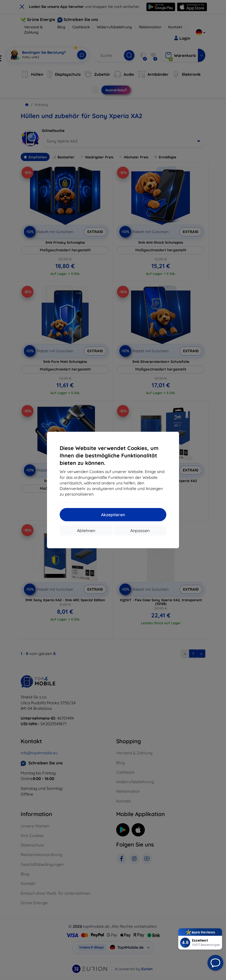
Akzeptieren (113, 515)
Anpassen (140, 531)
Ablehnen (86, 531)
